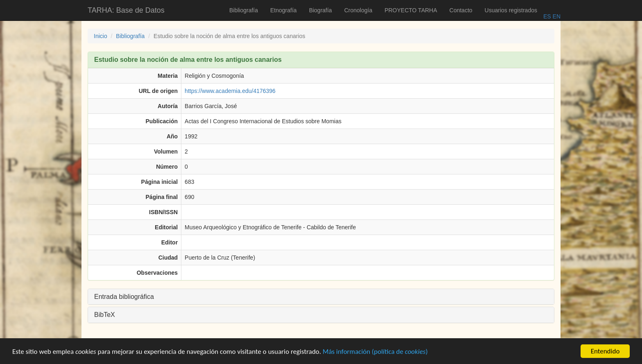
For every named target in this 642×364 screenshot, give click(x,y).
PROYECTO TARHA (411, 10)
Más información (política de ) (375, 352)
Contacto (461, 10)
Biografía (321, 10)
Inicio (101, 36)
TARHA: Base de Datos (126, 10)
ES (547, 16)
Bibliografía (244, 10)
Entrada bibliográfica (124, 297)
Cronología (358, 10)
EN (556, 16)
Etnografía (284, 10)
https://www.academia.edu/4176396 (230, 91)
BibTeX (105, 315)
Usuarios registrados (511, 10)
